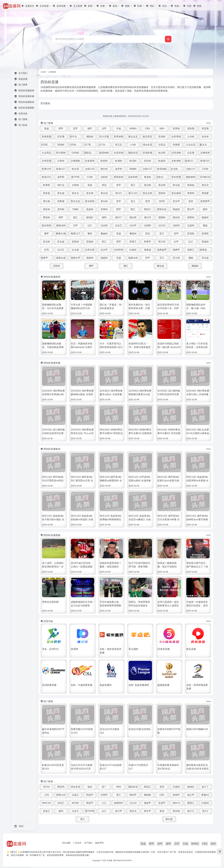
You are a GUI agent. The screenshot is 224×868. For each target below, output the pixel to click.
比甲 (176, 242)
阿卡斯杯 (61, 153)
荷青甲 (148, 242)
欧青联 (47, 185)
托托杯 (148, 161)
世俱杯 (162, 137)
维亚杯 (47, 209)
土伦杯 (191, 137)
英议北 (205, 185)
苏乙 (162, 234)
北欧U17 (191, 169)
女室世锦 (119, 153)
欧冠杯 (133, 161)
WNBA (133, 129)
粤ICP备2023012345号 (123, 861)
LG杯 (133, 145)
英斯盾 (61, 201)
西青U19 (61, 795)
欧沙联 (162, 153)
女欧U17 (147, 169)
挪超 (191, 258)
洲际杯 (90, 137)
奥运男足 (148, 137)
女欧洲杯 (176, 161)
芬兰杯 (176, 258)
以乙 (104, 811)
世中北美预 (76, 137)
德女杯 (176, 217)
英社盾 (47, 201)
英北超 (176, 185)
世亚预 (205, 129)
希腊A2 (205, 795)
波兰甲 (119, 811)
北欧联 (104, 177)
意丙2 (162, 201)
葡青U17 (75, 234)
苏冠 (148, 234)
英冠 (104, 185)
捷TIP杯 (75, 177)
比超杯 (133, 250)
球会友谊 (148, 145)
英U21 (119, 193)
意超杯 (90, 209)
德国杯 (162, 217)
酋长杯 (104, 169)
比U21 (61, 250)
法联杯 (176, 225)
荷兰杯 (162, 242)
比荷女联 (90, 250)
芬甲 (148, 258)
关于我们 (88, 843)
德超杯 (205, 217)
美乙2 (205, 811)
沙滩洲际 (75, 161)
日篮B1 (176, 787)
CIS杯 (205, 169)
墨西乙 (191, 803)
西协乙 (148, 209)
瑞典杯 (90, 258)
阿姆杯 (133, 169)
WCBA (75, 803)
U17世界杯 (90, 145)
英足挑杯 (176, 193)
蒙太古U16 (205, 145)
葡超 (205, 225)
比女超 (75, 250)
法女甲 (133, 225)
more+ (209, 123)
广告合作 (77, 843)
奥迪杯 (148, 177)
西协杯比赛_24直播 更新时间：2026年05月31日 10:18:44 (126, 116)
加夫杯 (205, 137)
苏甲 (176, 234)
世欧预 (191, 129)
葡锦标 (148, 795)
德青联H (119, 803)
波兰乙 (191, 811)
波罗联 (61, 177)
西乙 (133, 209)
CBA (147, 129)
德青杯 (191, 217)
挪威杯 (195, 266)
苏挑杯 (90, 242)
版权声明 (99, 843)
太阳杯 (75, 185)
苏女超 (61, 242)
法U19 (162, 225)
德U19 (147, 217)
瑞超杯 (104, 258)
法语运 (162, 145)
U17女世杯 (104, 145)
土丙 (47, 795)
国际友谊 (133, 153)
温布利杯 (133, 177)
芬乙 (162, 258)
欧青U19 (46, 169)
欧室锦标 (162, 169)
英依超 (47, 193)
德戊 (90, 787)
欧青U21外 (191, 161)
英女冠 (104, 193)
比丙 (47, 250)
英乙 (133, 185)
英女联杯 (90, 201)
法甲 (104, 129)
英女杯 (104, 201)
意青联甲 (205, 201)
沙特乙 (61, 803)
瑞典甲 (176, 250)
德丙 (104, 217)
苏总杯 (47, 242)
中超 (119, 129)
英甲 (119, 185)
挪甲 (91, 266)
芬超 (119, 258)
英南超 (191, 185)
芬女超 (205, 258)
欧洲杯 (119, 161)
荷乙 (104, 242)
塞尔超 (169, 819)
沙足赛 (191, 153)
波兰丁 (205, 787)
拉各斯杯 (90, 161)
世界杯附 (119, 137)
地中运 (61, 185)
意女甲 (176, 201)
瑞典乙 (191, 250)
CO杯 (90, 177)
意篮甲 (162, 803)
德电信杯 (61, 225)
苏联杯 (75, 242)
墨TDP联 (90, 811)
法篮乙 (75, 795)
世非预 (61, 137)
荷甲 (119, 242)
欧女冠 (75, 169)
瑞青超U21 (205, 250)
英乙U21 (133, 193)
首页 (44, 72)
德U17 (119, 217)
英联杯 (162, 193)
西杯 (205, 209)
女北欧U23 (176, 169)
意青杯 (104, 209)
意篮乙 (47, 811)
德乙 (75, 217)
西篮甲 (90, 803)
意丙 (148, 201)
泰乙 (119, 795)
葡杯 (90, 234)
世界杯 (176, 129)
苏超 (119, 234)
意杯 (191, 201)
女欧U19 (90, 169)
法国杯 (148, 225)
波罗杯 (119, 169)
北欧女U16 (162, 177)
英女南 (90, 193)
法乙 (90, 225)
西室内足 (162, 209)
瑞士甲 (191, 795)
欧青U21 (205, 161)
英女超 (61, 193)
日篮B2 (205, 803)
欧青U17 (61, 169)
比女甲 (104, 250)
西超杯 (176, 209)
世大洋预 (104, 137)
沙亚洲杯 (176, 153)
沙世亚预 (47, 161)
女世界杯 (176, 137)
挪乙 (126, 266)
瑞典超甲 (162, 250)
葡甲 (47, 234)
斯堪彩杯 (119, 177)
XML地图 (66, 843)
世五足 (119, 145)
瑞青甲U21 (47, 258)
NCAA (46, 787)
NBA (162, 129)
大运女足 (191, 145)
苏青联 (205, 234)
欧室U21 (46, 177)
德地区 (90, 217)
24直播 (110, 861)
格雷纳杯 (104, 153)
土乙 (104, 803)
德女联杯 (47, 225)
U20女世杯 (75, 145)
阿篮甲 (90, 795)
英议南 (162, 185)
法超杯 (191, 225)
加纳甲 (176, 795)
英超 (47, 129)
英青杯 (191, 193)
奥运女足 (133, 137)
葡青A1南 (61, 234)
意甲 (75, 129)
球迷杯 (61, 145)
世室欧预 (148, 153)
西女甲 (191, 209)
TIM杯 (75, 209)
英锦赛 (205, 193)
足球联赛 (52, 72)
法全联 (104, 225)
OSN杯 (75, 153)
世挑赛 (176, 145)
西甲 (61, 129)
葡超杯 (104, 234)
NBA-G (176, 803)
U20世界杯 (47, 145)
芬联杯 (57, 266)
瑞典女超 (61, 258)
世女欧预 (176, 177)
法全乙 (119, 225)
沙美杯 (61, 161)
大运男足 (47, 153)
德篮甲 (148, 803)
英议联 (148, 185)
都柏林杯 (191, 177)
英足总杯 (148, 193)
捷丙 (61, 811)
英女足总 (75, 201)
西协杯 (47, 217)
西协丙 (61, 787)
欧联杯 (104, 161)
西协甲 (133, 795)
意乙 (133, 201)
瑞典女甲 (75, 258)
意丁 (104, 787)
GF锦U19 (205, 177)
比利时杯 (119, 250)
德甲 (90, 129)
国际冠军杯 (90, 153)
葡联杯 (133, 234)
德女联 (133, 217)
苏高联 (191, 234)
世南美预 (47, 137)
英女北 (75, 193)
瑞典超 (148, 250)
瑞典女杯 (133, 258)
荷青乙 (133, 242)
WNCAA (47, 803)
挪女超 (160, 266)
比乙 (191, 242)
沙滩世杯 (205, 153)
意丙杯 (61, 209)
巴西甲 (104, 795)
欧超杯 (162, 161)
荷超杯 (205, 242)
